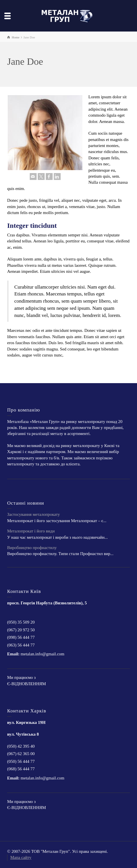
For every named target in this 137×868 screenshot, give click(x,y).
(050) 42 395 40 (21, 746)
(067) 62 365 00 (21, 754)
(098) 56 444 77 (21, 637)
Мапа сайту (21, 857)
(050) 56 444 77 (21, 761)
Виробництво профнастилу (32, 548)
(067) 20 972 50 (21, 630)
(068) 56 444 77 (21, 769)
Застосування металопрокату (33, 514)
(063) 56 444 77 (21, 645)
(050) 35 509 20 (21, 622)
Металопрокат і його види (31, 531)
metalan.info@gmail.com (42, 654)
